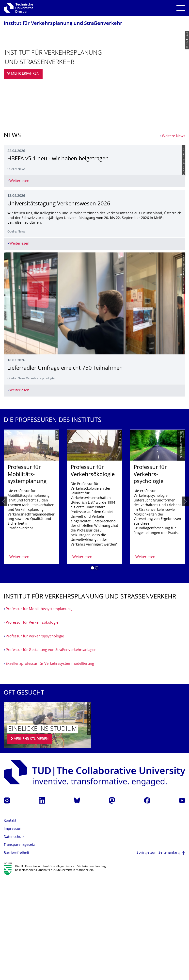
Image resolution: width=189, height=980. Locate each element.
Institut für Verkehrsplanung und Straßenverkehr (63, 24)
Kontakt (10, 922)
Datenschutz (14, 938)
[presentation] (4, 603)
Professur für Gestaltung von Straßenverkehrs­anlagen (51, 752)
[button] (92, 670)
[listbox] (94, 603)
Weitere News (174, 136)
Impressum (13, 930)
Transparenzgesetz (19, 946)
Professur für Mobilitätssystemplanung (39, 711)
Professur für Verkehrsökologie (32, 724)
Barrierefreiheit (16, 955)
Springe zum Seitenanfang (158, 955)
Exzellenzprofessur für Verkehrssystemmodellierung (50, 765)
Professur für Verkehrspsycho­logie (35, 738)
